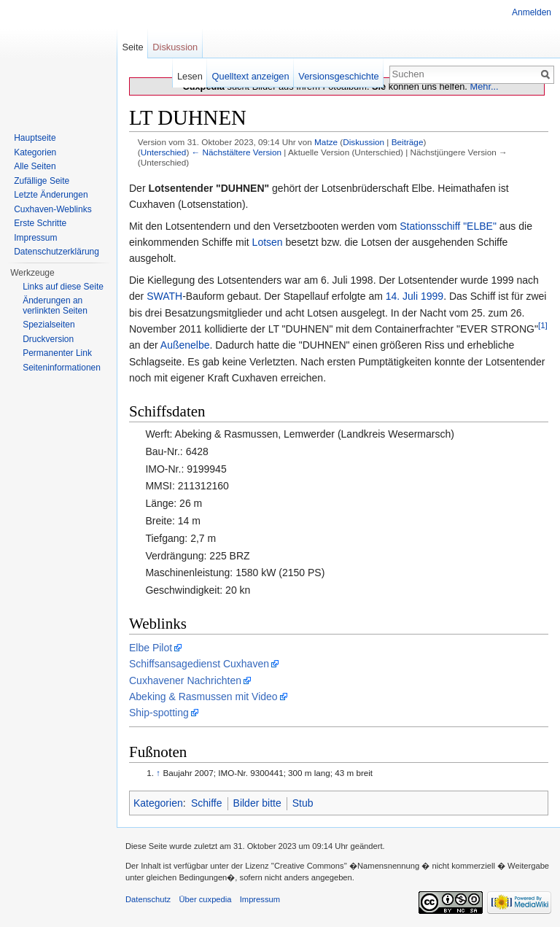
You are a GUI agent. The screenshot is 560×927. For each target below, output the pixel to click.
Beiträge (408, 142)
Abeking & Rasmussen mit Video (203, 697)
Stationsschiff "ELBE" (448, 226)
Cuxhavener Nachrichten (185, 680)
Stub (303, 803)
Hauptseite (35, 138)
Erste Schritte (40, 223)
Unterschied (164, 152)
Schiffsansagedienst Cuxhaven (199, 664)
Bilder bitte (257, 803)
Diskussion (363, 142)
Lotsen (268, 242)
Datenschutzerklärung (57, 252)
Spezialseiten (48, 325)
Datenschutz (148, 899)
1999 (432, 296)
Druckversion (48, 339)
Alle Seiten (35, 166)
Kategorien (158, 803)
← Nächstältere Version (237, 152)
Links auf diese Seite (63, 287)
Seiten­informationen (62, 368)
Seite (132, 47)
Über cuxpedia (205, 899)
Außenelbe (185, 345)
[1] (543, 325)
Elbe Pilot (151, 648)
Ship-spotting (159, 713)
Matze (326, 142)
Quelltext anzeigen (251, 76)
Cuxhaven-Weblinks (53, 209)
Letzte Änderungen (51, 195)
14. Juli (402, 296)
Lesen (190, 76)
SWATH (164, 296)
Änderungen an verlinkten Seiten (55, 306)
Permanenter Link (57, 353)
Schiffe (207, 803)
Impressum (35, 238)
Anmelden (532, 12)
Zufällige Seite (42, 181)
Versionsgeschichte (338, 76)
